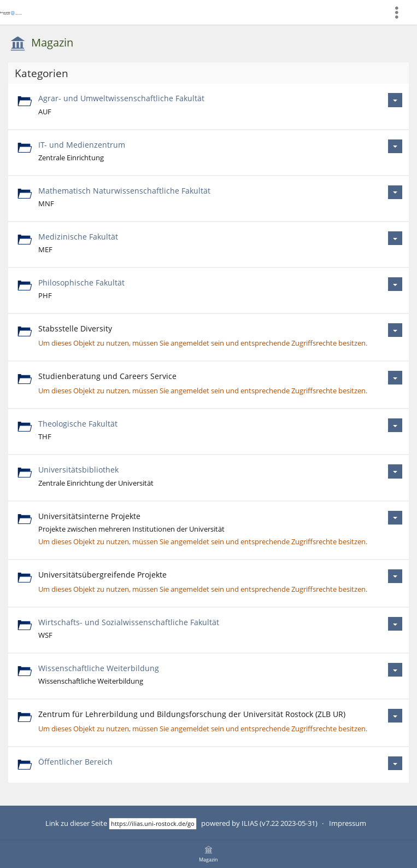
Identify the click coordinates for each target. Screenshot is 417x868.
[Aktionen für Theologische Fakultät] (395, 425)
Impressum (348, 823)
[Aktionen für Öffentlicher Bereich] (395, 763)
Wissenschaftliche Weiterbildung (99, 668)
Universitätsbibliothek (78, 470)
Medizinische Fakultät (78, 237)
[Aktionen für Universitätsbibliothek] (395, 471)
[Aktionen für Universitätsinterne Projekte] (395, 518)
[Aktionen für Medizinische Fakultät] (395, 238)
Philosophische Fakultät (81, 282)
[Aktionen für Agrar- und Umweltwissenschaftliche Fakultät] (395, 100)
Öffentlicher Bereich (75, 762)
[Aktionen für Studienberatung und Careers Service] (395, 378)
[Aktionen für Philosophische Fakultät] (395, 284)
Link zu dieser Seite (76, 823)
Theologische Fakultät (78, 424)
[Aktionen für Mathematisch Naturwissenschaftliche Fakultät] (395, 192)
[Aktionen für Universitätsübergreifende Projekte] (395, 576)
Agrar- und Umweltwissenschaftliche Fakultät (121, 98)
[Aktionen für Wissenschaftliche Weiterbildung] (395, 670)
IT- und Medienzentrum (82, 145)
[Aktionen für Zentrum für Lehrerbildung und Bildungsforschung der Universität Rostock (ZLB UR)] (395, 716)
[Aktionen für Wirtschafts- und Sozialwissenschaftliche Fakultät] (395, 624)
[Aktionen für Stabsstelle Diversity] (395, 330)
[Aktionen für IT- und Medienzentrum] (395, 146)
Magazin (52, 42)
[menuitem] (401, 12)
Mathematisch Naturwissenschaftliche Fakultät (124, 191)
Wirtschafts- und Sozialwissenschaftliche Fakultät (129, 622)
